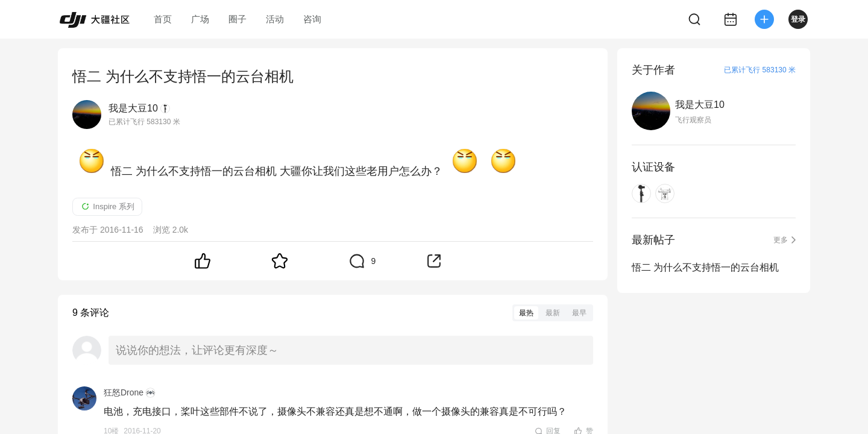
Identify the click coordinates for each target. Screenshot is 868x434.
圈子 (237, 19)
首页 (163, 19)
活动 (275, 19)
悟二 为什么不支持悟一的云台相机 (705, 267)
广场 (200, 19)
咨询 (312, 19)
